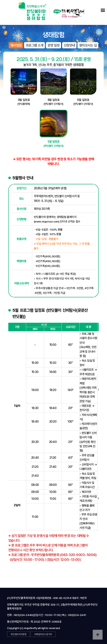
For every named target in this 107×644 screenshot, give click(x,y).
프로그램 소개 (35, 45)
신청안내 (69, 45)
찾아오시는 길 (88, 45)
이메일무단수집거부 (43, 634)
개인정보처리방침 (18, 634)
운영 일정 (54, 45)
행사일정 (16, 45)
